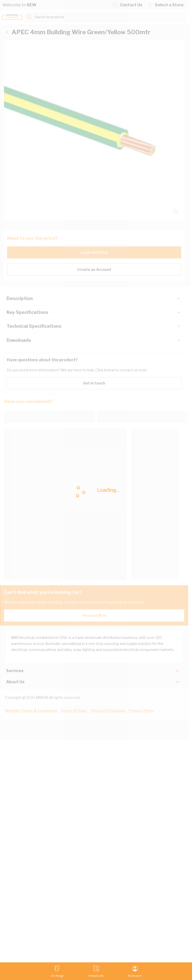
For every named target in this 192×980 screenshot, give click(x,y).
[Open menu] (57, 971)
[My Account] (135, 971)
